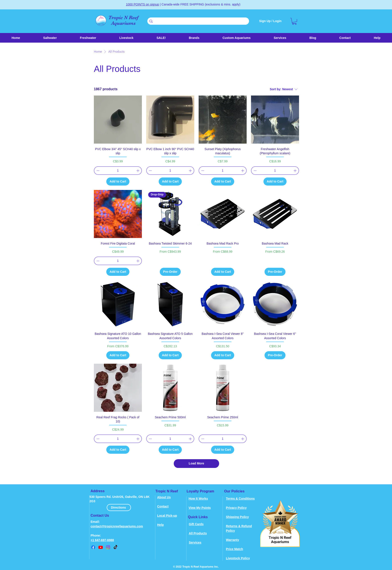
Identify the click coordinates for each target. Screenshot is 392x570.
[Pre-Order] (170, 272)
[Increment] (138, 171)
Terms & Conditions (240, 499)
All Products (198, 533)
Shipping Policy (237, 517)
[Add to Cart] (118, 182)
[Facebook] (93, 547)
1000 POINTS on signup (143, 4)
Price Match (235, 549)
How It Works (198, 499)
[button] (126, 38)
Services (195, 542)
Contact (163, 506)
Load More (197, 463)
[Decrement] (97, 171)
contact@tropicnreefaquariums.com (117, 526)
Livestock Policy (238, 558)
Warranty (232, 540)
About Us (164, 497)
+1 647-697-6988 (102, 540)
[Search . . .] (198, 21)
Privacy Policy (236, 508)
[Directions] (119, 507)
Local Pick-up (167, 516)
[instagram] (108, 547)
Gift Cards (196, 524)
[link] (294, 21)
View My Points (200, 508)
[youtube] (101, 547)
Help (160, 525)
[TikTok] (115, 547)
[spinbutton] (118, 171)
